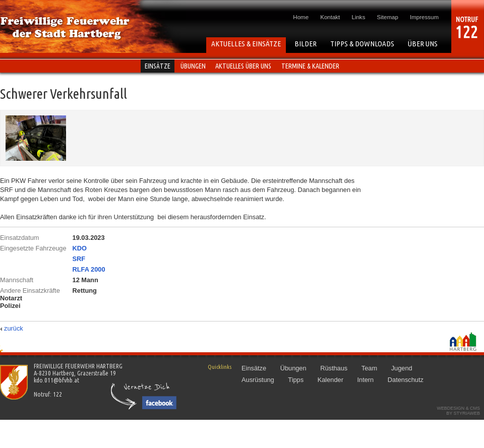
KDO (80, 248)
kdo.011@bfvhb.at (56, 380)
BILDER (306, 44)
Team (369, 368)
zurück (14, 328)
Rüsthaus (334, 368)
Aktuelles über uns (243, 66)
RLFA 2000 (89, 269)
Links (359, 17)
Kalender (330, 380)
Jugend (402, 368)
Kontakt (330, 17)
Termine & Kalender (310, 66)
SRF (79, 259)
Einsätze (158, 66)
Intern (365, 380)
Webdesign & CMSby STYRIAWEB (458, 411)
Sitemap (388, 17)
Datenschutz (406, 380)
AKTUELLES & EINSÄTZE (246, 44)
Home (301, 17)
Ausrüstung (258, 380)
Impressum (424, 17)
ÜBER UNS (423, 44)
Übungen (193, 66)
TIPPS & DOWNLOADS (362, 44)
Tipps (296, 380)
